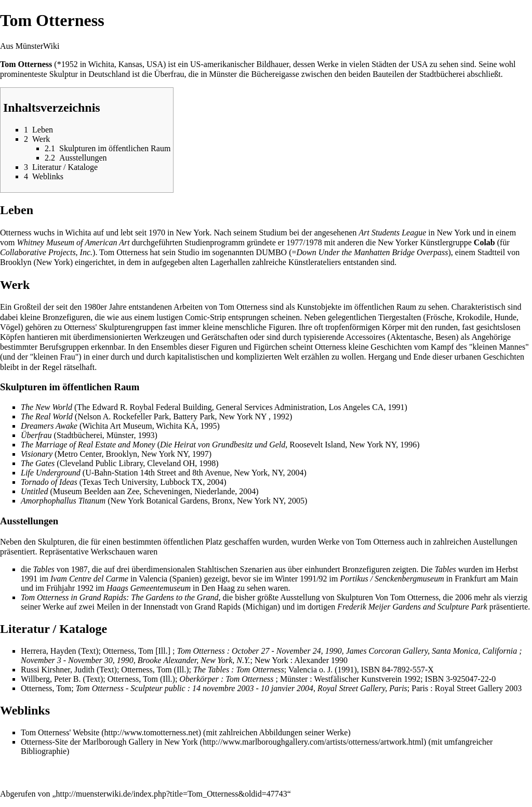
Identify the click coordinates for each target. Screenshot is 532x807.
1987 (79, 569)
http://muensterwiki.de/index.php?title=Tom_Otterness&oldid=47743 (172, 794)
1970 (157, 233)
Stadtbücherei (442, 74)
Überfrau (169, 74)
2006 (463, 597)
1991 (29, 579)
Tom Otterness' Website (60, 732)
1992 (85, 588)
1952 (70, 64)
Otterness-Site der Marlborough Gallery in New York (109, 742)
